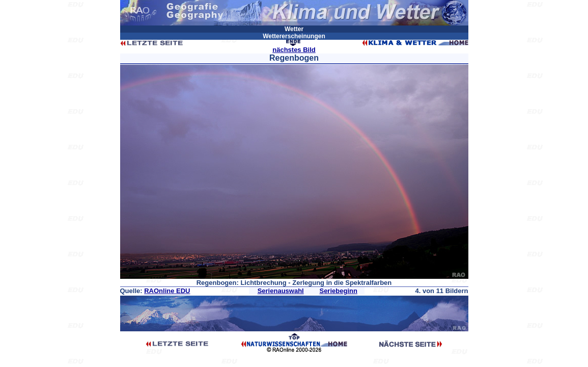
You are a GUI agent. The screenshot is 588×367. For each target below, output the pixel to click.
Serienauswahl (281, 291)
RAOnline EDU (167, 291)
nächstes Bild (294, 50)
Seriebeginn (338, 291)
